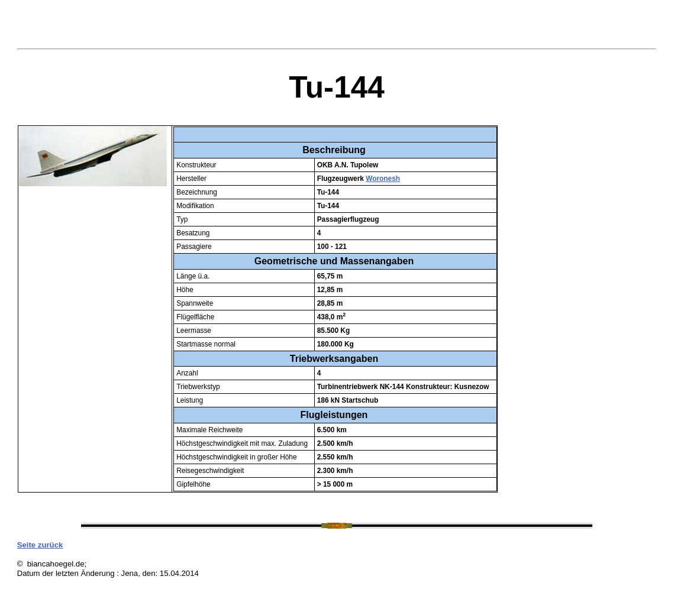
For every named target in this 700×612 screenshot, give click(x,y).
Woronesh (383, 179)
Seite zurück (40, 545)
